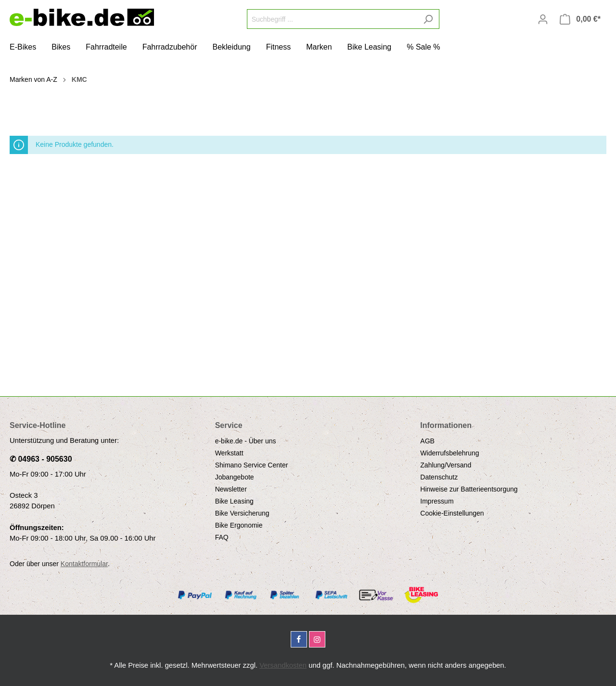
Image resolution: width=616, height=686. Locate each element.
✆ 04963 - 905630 (41, 459)
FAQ (222, 537)
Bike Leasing (234, 501)
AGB (427, 441)
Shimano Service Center (252, 465)
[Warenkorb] (580, 19)
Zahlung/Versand (446, 465)
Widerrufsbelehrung (449, 453)
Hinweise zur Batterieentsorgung (469, 489)
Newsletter (231, 489)
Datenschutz (439, 477)
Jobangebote (235, 477)
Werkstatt (229, 453)
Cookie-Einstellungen (452, 513)
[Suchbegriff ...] (332, 19)
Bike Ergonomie (239, 525)
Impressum (437, 501)
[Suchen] (428, 19)
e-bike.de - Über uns (246, 441)
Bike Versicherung (242, 513)
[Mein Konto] (543, 19)
